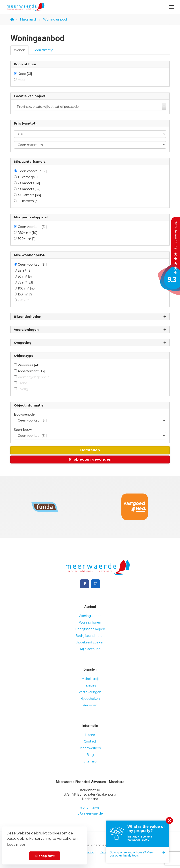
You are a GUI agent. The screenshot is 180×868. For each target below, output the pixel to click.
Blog (90, 755)
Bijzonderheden (90, 317)
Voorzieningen (90, 330)
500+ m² (27, 239)
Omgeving (90, 343)
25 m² (25, 270)
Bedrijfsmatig (43, 50)
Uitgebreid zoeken (90, 642)
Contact (90, 741)
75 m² (25, 282)
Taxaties (90, 685)
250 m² (23, 300)
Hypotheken (90, 699)
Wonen (20, 50)
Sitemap (90, 761)
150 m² (26, 294)
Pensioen (90, 705)
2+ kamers (29, 183)
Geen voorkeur (32, 171)
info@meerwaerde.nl (90, 813)
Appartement (31, 371)
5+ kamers (29, 201)
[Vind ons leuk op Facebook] (84, 584)
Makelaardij (90, 679)
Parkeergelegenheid (34, 377)
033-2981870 (90, 808)
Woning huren (90, 622)
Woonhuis (29, 365)
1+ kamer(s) (30, 177)
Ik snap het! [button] (45, 856)
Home (90, 735)
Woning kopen (90, 616)
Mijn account (90, 649)
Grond (22, 383)
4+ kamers (29, 195)
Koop (25, 74)
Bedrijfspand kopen (90, 629)
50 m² (26, 276)
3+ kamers (29, 189)
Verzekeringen (90, 692)
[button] (90, 450)
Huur (22, 80)
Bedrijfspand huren (90, 636)
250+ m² (28, 233)
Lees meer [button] (16, 844)
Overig (23, 389)
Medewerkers (90, 748)
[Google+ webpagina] (96, 584)
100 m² (27, 288)
